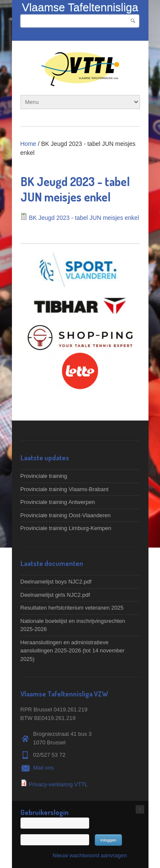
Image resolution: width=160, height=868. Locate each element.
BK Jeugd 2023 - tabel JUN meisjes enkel (84, 218)
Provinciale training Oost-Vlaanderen (66, 515)
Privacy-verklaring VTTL (58, 784)
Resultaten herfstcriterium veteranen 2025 (72, 608)
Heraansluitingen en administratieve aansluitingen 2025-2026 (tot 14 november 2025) (73, 651)
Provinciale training (44, 476)
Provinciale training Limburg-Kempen (66, 528)
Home (28, 144)
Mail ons (44, 768)
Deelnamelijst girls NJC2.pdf (55, 595)
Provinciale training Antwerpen (58, 502)
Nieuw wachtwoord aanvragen (90, 855)
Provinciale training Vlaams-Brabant (65, 489)
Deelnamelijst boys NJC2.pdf (56, 582)
